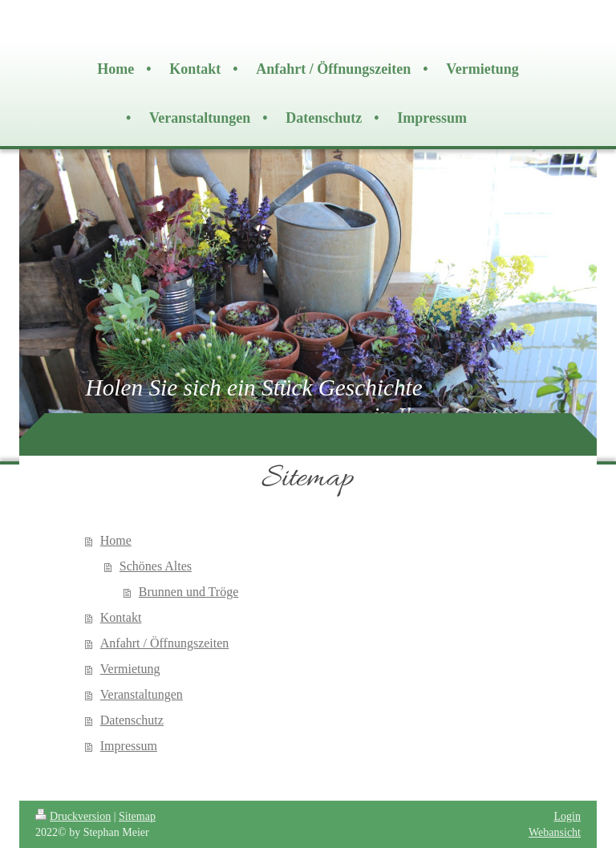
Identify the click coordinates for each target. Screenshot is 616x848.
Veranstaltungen (142, 694)
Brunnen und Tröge (188, 592)
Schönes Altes (156, 566)
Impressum (129, 746)
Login (567, 816)
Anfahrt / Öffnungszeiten (165, 643)
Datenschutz (132, 720)
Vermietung (130, 669)
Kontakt (121, 617)
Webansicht (555, 832)
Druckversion (73, 816)
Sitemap (137, 816)
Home (116, 540)
